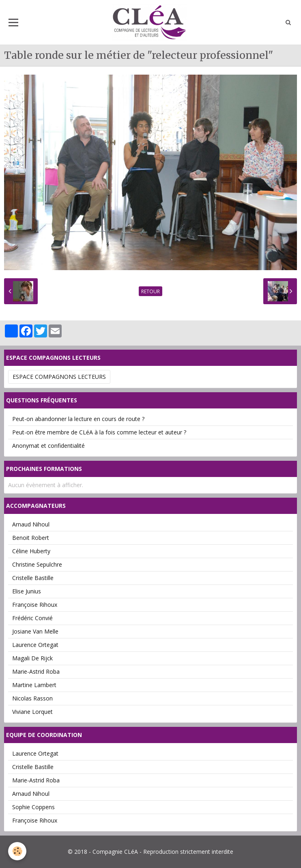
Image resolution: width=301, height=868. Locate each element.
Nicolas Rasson (32, 698)
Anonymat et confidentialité (48, 446)
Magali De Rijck (32, 658)
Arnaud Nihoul (31, 524)
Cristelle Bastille (33, 578)
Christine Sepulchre (37, 564)
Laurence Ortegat (35, 645)
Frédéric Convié (32, 618)
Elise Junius (27, 591)
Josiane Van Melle (35, 631)
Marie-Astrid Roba (36, 671)
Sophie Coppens (33, 807)
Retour (150, 291)
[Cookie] (17, 851)
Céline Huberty (31, 551)
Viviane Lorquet (32, 712)
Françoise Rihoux (35, 605)
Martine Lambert (34, 685)
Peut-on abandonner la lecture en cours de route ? (78, 419)
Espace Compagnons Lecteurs (59, 377)
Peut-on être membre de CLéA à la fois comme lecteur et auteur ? (99, 432)
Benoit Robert (31, 538)
